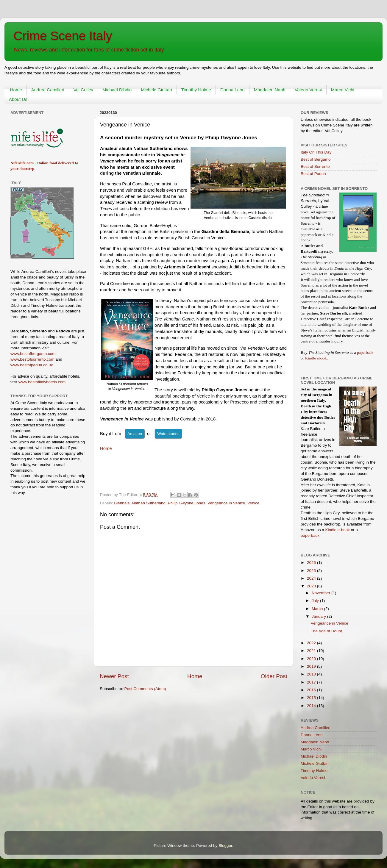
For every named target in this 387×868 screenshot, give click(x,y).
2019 (312, 666)
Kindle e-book (338, 530)
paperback (365, 352)
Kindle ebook (316, 358)
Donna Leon (232, 90)
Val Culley (83, 90)
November (322, 593)
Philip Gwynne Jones (186, 503)
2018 (312, 674)
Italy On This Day (316, 152)
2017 (312, 682)
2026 (312, 563)
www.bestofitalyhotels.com (42, 382)
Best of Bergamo (316, 159)
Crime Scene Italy (63, 36)
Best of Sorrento (315, 166)
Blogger (225, 846)
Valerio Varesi (308, 90)
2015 (312, 698)
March (318, 609)
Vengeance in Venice (226, 503)
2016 (312, 690)
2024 (312, 578)
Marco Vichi (343, 90)
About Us (18, 99)
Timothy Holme (196, 90)
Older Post (274, 676)
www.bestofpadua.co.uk (32, 365)
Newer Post (114, 676)
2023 (312, 586)
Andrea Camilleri (48, 90)
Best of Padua (313, 174)
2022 (312, 643)
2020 (312, 659)
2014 (312, 706)
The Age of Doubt (326, 631)
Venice (253, 503)
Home (16, 90)
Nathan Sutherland (149, 503)
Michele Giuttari (156, 90)
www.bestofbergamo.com (33, 354)
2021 (312, 651)
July (316, 601)
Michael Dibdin (117, 90)
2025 (312, 571)
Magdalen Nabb (270, 90)
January (319, 616)
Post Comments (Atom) (145, 689)
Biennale (122, 503)
